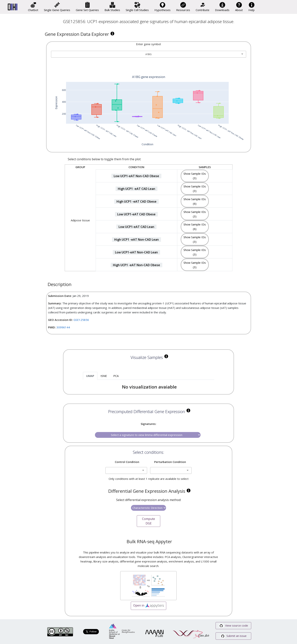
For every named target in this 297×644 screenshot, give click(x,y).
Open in (148, 606)
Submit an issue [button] (233, 636)
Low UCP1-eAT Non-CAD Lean (136, 252)
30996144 (63, 327)
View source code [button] (233, 626)
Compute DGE (148, 521)
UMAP (90, 376)
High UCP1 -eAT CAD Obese (136, 201)
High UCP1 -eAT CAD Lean (136, 189)
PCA (116, 376)
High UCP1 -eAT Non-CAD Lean (136, 240)
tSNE (104, 376)
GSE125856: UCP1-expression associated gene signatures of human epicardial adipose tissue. (149, 21)
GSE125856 (81, 320)
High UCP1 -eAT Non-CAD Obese (136, 265)
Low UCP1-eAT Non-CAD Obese (136, 176)
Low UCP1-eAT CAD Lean (136, 227)
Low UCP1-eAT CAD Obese (136, 214)
